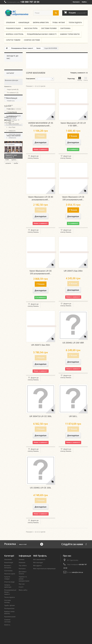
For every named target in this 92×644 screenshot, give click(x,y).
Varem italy (12, 112)
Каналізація (24, 22)
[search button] (56, 13)
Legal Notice (13, 147)
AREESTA (12, 182)
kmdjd (8, 252)
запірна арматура (12, 259)
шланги (8, 245)
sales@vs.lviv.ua (77, 572)
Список (86, 79)
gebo (14, 252)
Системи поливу (49, 28)
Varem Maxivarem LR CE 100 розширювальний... (73, 198)
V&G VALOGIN (13, 175)
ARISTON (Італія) (14, 185)
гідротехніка (10, 266)
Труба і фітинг (59, 22)
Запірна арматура (41, 22)
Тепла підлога (75, 22)
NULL (10, 109)
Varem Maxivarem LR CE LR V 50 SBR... (73, 124)
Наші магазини (13, 160)
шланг (13, 255)
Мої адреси (37, 566)
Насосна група (31, 28)
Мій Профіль (40, 556)
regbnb (8, 262)
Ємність (7, 625)
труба (16, 245)
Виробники (12, 169)
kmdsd (16, 269)
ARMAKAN (12, 189)
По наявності (13, 93)
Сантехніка (65, 28)
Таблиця (80, 79)
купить (14, 241)
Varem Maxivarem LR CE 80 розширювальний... (41, 198)
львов (16, 276)
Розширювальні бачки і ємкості (42, 34)
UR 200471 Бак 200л (73, 271)
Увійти (84, 2)
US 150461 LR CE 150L (41, 488)
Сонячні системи (32, 40)
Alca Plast (12, 178)
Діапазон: (8, 120)
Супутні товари (13, 40)
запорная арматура (13, 280)
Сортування (31, 79)
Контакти (76, 2)
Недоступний (13, 89)
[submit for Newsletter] (42, 544)
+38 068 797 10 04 (30, 2)
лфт (7, 255)
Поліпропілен (9, 608)
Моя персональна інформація (44, 569)
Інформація (12, 134)
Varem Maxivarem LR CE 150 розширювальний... (40, 272)
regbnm (8, 276)
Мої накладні (38, 563)
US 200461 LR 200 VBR (73, 343)
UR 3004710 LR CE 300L (41, 416)
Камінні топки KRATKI (70, 34)
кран (7, 248)
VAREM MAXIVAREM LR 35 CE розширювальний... (41, 124)
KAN (7, 241)
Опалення (10, 22)
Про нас (11, 156)
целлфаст (9, 273)
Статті (10, 140)
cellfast (8, 269)
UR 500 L (73, 416)
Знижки (22, 559)
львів (15, 262)
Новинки (22, 563)
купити (14, 248)
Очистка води (9, 582)
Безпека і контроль (15, 34)
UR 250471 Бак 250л (41, 345)
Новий (11, 101)
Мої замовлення (39, 559)
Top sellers (23, 566)
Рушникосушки (13, 28)
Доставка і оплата (15, 144)
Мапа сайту (23, 590)
